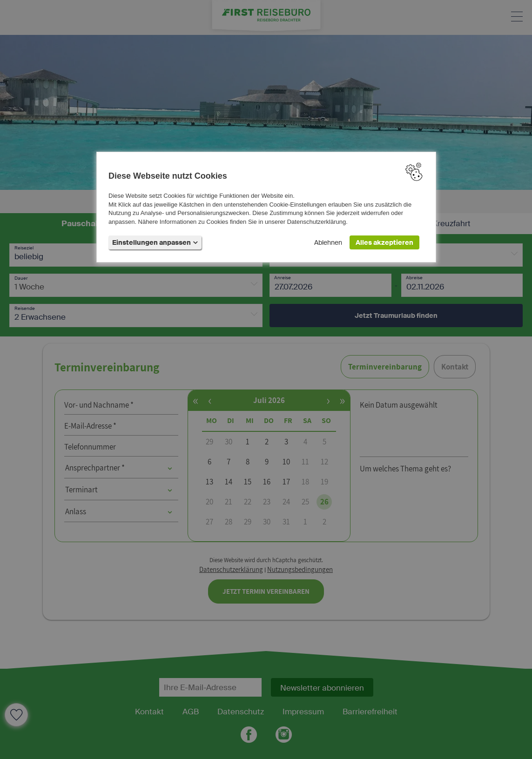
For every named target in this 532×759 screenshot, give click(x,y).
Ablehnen (328, 242)
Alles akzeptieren (384, 242)
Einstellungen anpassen (155, 242)
